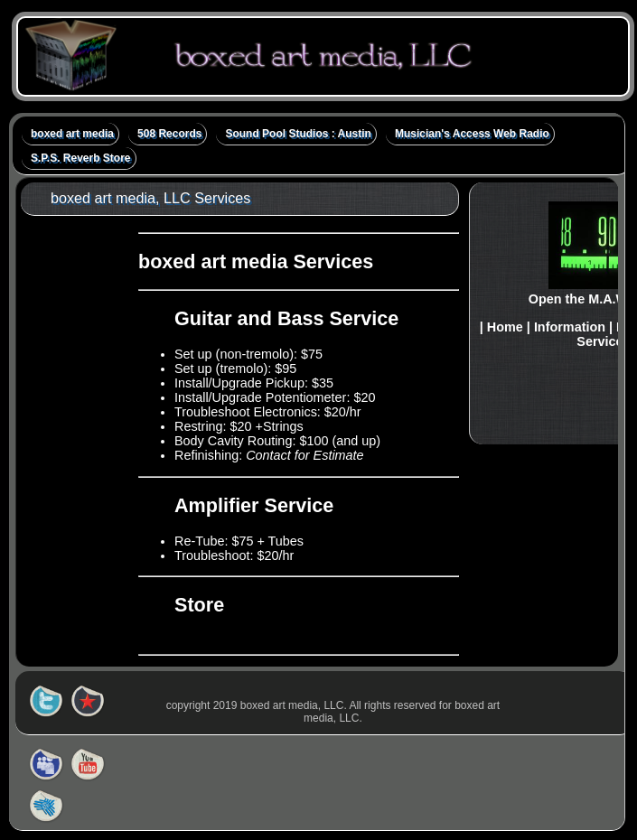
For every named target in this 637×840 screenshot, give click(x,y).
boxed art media (72, 134)
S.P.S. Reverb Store (81, 158)
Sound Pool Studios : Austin (298, 134)
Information (570, 327)
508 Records (169, 134)
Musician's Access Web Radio (472, 134)
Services (603, 341)
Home (505, 327)
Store (199, 605)
